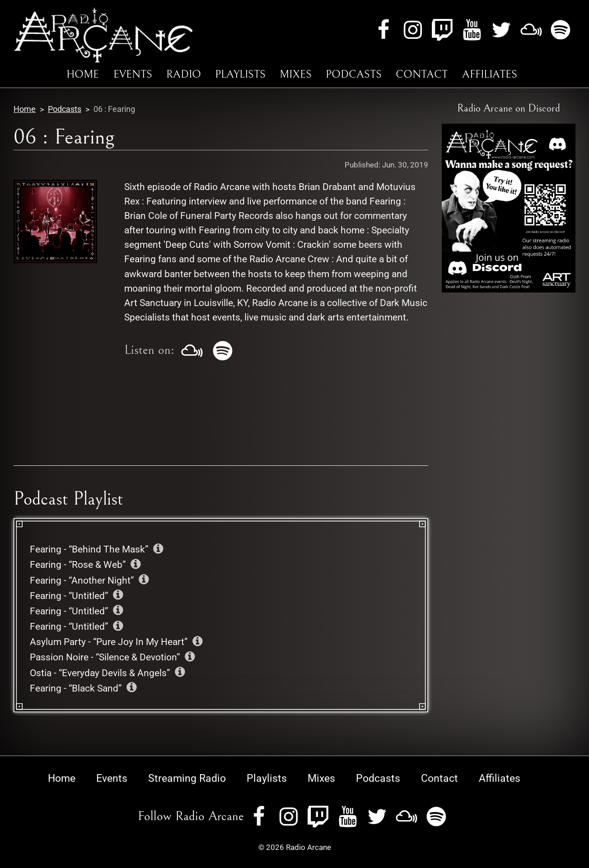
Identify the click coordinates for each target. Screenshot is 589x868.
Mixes (296, 74)
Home (83, 74)
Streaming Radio (187, 778)
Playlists (240, 74)
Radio (184, 74)
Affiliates (490, 74)
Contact (422, 74)
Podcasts (354, 74)
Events (133, 74)
